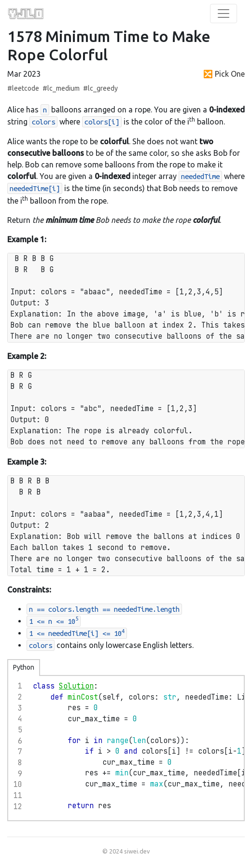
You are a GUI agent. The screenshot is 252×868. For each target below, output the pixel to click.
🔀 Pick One (224, 74)
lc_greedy (103, 88)
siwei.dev (137, 851)
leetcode (26, 88)
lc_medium (63, 88)
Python (24, 667)
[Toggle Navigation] (224, 14)
